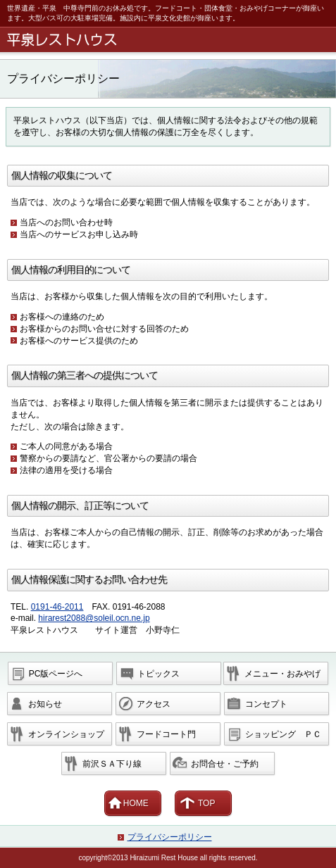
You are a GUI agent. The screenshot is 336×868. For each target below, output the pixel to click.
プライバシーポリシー (170, 837)
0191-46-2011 (57, 607)
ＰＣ (283, 734)
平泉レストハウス (170, 40)
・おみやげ (282, 674)
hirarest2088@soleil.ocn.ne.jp (94, 618)
